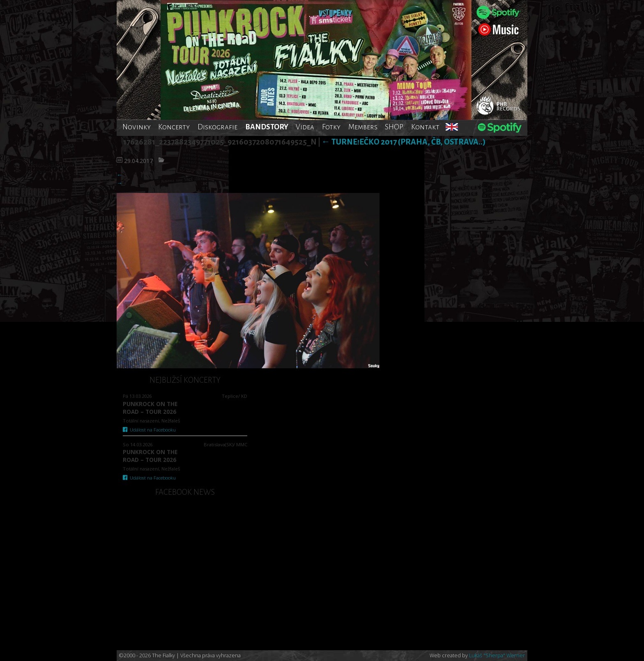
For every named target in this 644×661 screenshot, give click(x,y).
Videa (305, 127)
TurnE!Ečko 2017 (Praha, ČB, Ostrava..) (404, 142)
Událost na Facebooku (149, 430)
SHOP (394, 127)
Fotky (331, 127)
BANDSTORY (267, 127)
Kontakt (425, 127)
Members (363, 127)
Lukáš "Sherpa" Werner (497, 655)
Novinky (137, 127)
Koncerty (174, 127)
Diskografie (217, 127)
